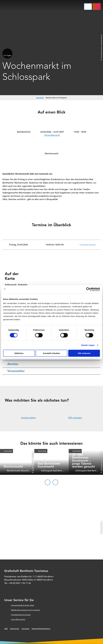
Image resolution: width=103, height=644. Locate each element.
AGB (6, 629)
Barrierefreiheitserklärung (41, 629)
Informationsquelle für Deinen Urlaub (22, 605)
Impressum (25, 629)
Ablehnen (19, 353)
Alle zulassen (84, 353)
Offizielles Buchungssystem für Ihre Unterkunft (25, 610)
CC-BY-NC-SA (33, 466)
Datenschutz (15, 629)
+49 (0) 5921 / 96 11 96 (20, 583)
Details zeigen (88, 345)
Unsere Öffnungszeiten (18, 619)
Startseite (40, 98)
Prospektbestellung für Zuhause (21, 615)
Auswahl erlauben (51, 353)
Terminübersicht (52, 135)
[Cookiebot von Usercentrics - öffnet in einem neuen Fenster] (88, 289)
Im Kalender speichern (88, 245)
